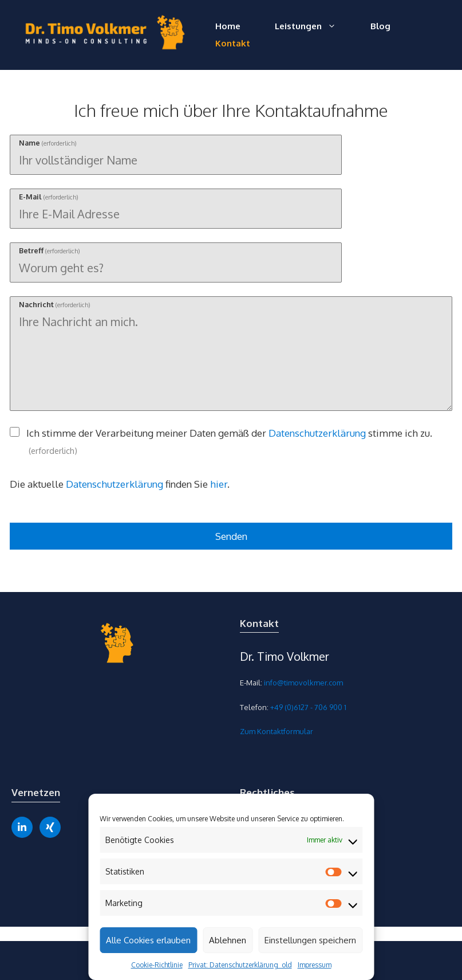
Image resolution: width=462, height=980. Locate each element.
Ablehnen (228, 940)
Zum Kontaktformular (277, 731)
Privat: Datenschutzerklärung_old (240, 965)
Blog (380, 26)
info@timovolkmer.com (303, 683)
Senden (231, 536)
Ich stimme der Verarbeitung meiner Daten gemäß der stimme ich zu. (229, 442)
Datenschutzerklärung (317, 433)
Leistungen (314, 26)
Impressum (315, 965)
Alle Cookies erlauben (148, 940)
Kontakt (233, 43)
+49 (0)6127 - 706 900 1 (308, 707)
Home (228, 26)
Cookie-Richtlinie (157, 965)
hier (219, 484)
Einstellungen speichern (310, 940)
